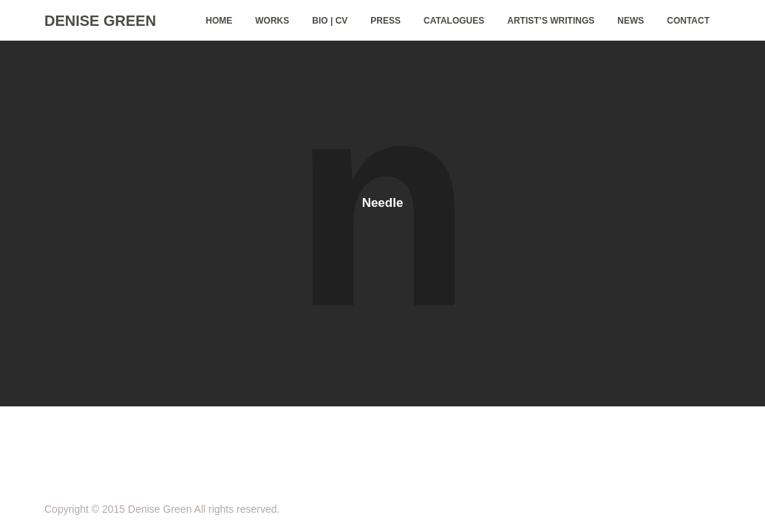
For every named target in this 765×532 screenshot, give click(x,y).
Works (272, 21)
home (219, 21)
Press (385, 21)
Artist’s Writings (551, 21)
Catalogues (454, 21)
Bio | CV (330, 21)
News (630, 21)
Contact (688, 21)
